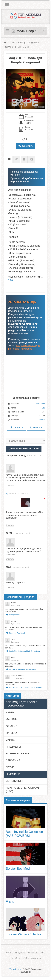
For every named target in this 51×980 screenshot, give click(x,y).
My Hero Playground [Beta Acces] (22, 669)
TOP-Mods (41, 404)
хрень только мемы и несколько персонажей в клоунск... (25, 665)
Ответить (10, 485)
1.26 (10, 280)
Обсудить (26, 146)
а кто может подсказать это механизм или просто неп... (23, 628)
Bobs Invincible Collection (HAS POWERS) (24, 834)
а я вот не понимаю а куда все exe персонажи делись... (25, 647)
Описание (9, 160)
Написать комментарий (25, 449)
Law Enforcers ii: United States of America (26, 688)
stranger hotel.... (16, 615)
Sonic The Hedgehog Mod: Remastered (25, 651)
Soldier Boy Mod (18, 869)
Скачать (17, 428)
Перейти (41, 420)
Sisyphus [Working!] (17, 633)
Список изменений (17, 160)
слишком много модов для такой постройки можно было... (24, 610)
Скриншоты (32, 160)
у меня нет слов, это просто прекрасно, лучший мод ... (22, 683)
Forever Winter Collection (24, 934)
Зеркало (36, 428)
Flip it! (10, 901)
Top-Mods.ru (16, 969)
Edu (44, 408)
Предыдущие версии (24, 160)
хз (7, 494)
